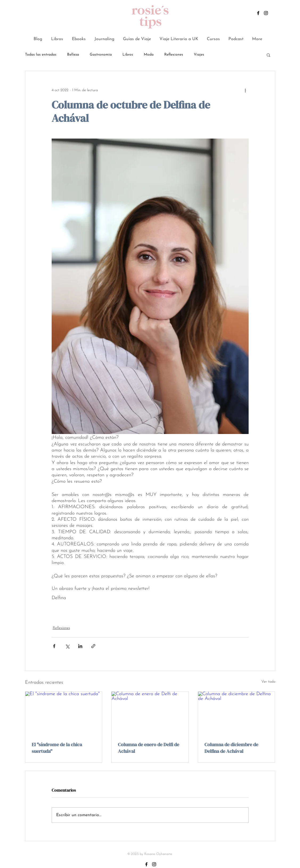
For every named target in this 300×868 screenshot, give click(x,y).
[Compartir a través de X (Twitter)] (67, 646)
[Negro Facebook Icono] (258, 13)
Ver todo (268, 682)
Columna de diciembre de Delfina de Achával (231, 748)
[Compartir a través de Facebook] (54, 646)
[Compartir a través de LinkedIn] (80, 646)
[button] (268, 55)
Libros (128, 55)
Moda (149, 55)
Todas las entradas (41, 55)
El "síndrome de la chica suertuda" (57, 748)
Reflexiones (174, 55)
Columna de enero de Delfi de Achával (149, 748)
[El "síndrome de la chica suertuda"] (64, 713)
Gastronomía (101, 55)
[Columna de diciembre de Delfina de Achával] (237, 713)
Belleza (73, 55)
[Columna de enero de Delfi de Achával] (150, 713)
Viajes (199, 55)
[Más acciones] (245, 90)
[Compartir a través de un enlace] (93, 646)
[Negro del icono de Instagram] (266, 13)
